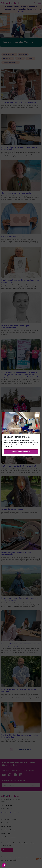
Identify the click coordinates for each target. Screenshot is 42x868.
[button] (4, 865)
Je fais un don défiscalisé (21, 452)
